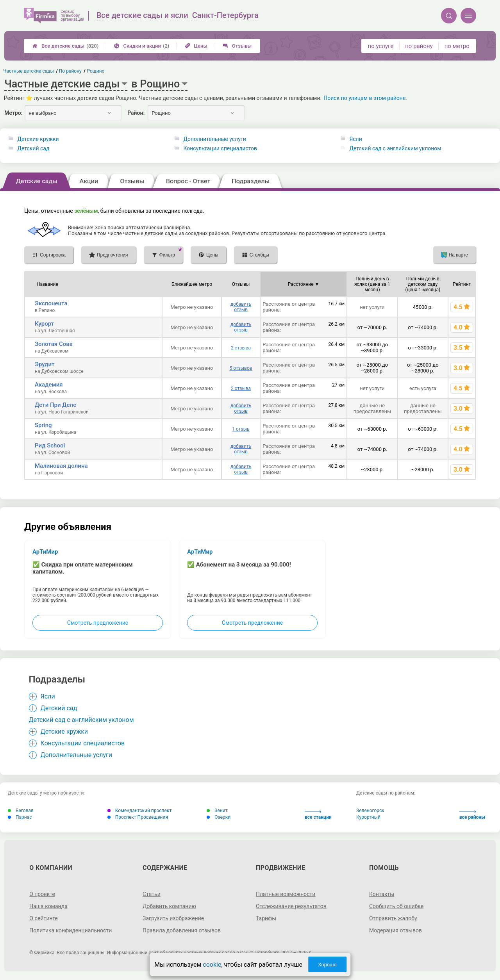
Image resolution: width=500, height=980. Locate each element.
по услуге (381, 46)
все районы (472, 815)
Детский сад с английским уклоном (395, 148)
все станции (318, 815)
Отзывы (237, 46)
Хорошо (327, 965)
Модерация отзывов (396, 930)
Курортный (368, 817)
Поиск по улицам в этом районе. (365, 98)
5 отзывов (241, 368)
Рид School (50, 445)
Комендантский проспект (140, 811)
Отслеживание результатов (291, 906)
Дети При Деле (55, 405)
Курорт (44, 324)
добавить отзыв (241, 307)
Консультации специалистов (220, 148)
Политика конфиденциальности (71, 930)
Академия (49, 385)
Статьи (152, 894)
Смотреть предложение (98, 623)
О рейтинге (44, 918)
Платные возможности (286, 894)
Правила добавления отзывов (182, 930)
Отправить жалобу (393, 918)
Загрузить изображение (173, 918)
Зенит (217, 811)
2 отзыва (241, 348)
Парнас (20, 817)
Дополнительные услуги (214, 139)
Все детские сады (65, 46)
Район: (136, 113)
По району (70, 71)
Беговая (21, 811)
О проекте (42, 894)
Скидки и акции (142, 46)
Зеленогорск (370, 811)
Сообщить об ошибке (396, 906)
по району (419, 46)
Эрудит (45, 364)
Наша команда (48, 906)
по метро (457, 46)
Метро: (13, 113)
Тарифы (266, 918)
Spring (43, 425)
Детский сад (33, 148)
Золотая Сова (54, 344)
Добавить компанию (169, 906)
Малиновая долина (61, 466)
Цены (196, 46)
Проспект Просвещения (138, 817)
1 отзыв (241, 429)
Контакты (382, 894)
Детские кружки (38, 139)
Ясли (355, 139)
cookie (212, 965)
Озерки (219, 817)
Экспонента (51, 303)
